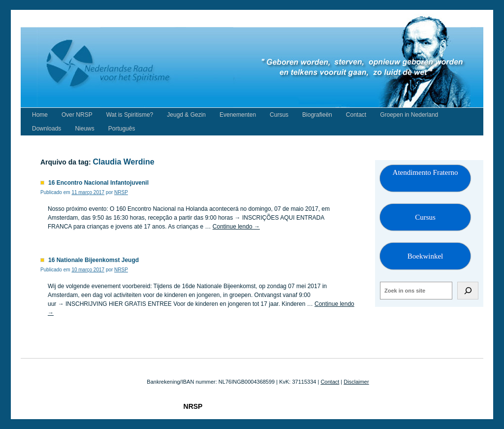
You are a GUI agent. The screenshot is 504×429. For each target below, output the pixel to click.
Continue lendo (236, 227)
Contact (356, 115)
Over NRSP (77, 115)
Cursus (279, 115)
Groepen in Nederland (409, 115)
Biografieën (317, 115)
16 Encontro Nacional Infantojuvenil (98, 183)
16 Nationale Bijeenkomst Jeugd (94, 260)
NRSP (121, 192)
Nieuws (84, 129)
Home (40, 115)
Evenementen (238, 115)
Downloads (47, 129)
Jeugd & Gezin (186, 115)
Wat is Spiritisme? (130, 115)
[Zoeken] (468, 291)
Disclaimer (356, 382)
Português (122, 129)
